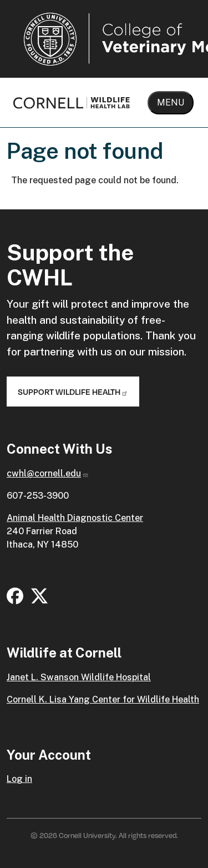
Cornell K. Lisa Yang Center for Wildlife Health (103, 699)
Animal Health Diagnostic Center (75, 518)
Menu (171, 102)
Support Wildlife (73, 392)
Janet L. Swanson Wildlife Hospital (79, 677)
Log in (19, 779)
